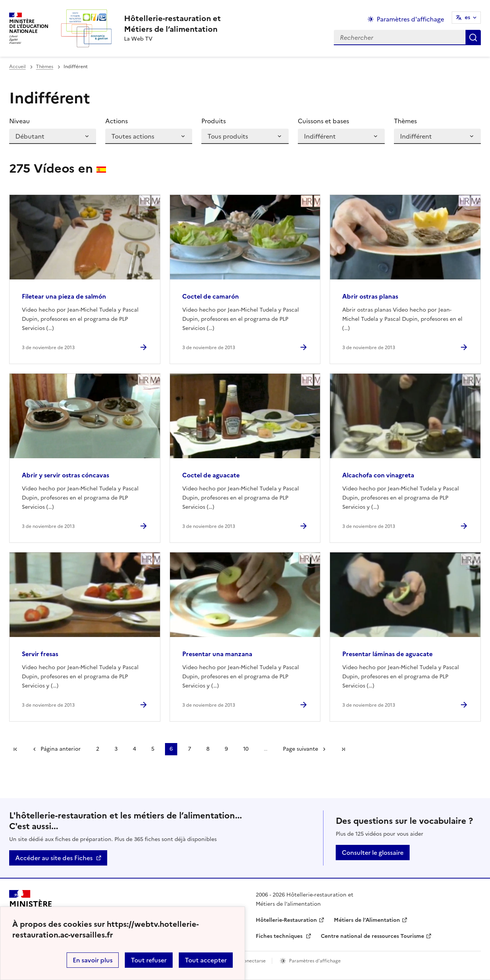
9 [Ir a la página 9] (226, 749)
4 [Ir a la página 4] (134, 749)
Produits (214, 121)
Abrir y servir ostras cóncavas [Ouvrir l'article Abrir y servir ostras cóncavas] (65, 475)
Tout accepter (206, 960)
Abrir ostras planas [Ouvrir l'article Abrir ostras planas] (370, 296)
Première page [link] (15, 749)
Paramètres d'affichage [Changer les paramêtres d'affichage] (410, 19)
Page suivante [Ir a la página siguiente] (301, 749)
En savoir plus (93, 960)
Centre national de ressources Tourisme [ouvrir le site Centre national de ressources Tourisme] (372, 936)
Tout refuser (149, 960)
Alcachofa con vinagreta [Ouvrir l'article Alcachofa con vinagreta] (378, 475)
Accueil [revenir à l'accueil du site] (17, 67)
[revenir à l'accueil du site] (172, 24)
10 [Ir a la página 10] (246, 749)
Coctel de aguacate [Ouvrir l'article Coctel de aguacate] (211, 475)
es (467, 17)
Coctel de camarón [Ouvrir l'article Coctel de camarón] (211, 296)
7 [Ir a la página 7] (189, 749)
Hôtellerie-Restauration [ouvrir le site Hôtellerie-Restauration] (286, 920)
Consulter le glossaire (373, 853)
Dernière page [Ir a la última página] (343, 749)
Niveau (20, 121)
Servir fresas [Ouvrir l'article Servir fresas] (40, 654)
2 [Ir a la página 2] (98, 749)
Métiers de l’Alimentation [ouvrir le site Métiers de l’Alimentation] (367, 920)
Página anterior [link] (61, 749)
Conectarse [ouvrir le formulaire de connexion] (253, 961)
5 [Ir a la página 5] (153, 749)
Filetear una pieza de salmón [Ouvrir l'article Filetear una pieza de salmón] (64, 296)
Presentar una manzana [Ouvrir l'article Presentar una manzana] (217, 654)
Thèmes (45, 67)
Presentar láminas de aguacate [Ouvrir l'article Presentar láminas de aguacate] (387, 654)
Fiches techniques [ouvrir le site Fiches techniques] (280, 936)
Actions (117, 121)
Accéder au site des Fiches (54, 858)
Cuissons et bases (323, 121)
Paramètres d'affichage (315, 961)
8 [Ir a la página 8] (208, 749)
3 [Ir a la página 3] (116, 749)
